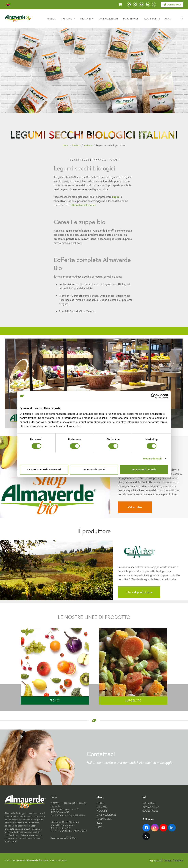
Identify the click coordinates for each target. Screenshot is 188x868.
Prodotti (76, 145)
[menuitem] (8, 5)
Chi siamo (102, 807)
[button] (182, 18)
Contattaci (172, 5)
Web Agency (166, 861)
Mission (101, 803)
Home (65, 145)
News (100, 827)
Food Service (104, 819)
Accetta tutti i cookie (144, 469)
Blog (99, 823)
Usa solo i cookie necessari (44, 469)
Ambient (88, 145)
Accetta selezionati (94, 469)
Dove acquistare (106, 815)
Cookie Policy (150, 811)
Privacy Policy (151, 807)
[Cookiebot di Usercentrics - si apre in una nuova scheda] (153, 396)
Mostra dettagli (152, 459)
